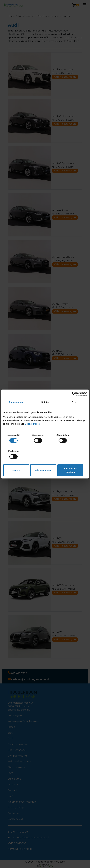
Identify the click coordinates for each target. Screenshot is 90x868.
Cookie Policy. (33, 433)
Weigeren (17, 462)
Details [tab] (45, 412)
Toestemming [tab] (16, 412)
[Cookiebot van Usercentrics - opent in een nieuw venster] (74, 404)
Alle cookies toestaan (73, 462)
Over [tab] (74, 412)
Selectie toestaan (45, 462)
